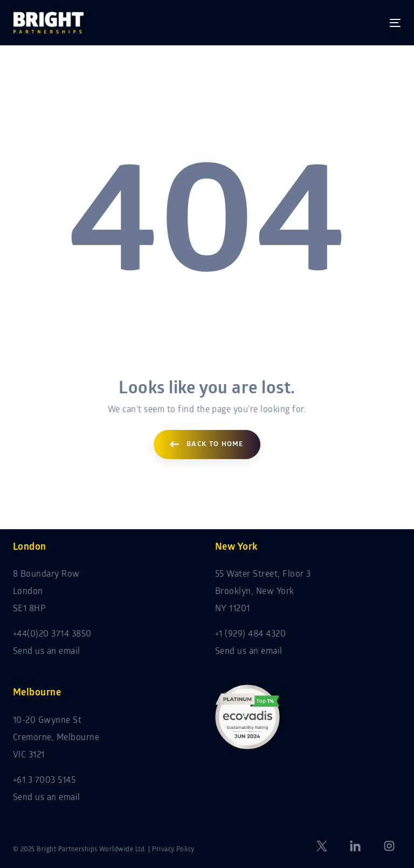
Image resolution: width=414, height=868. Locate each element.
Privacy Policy (173, 850)
